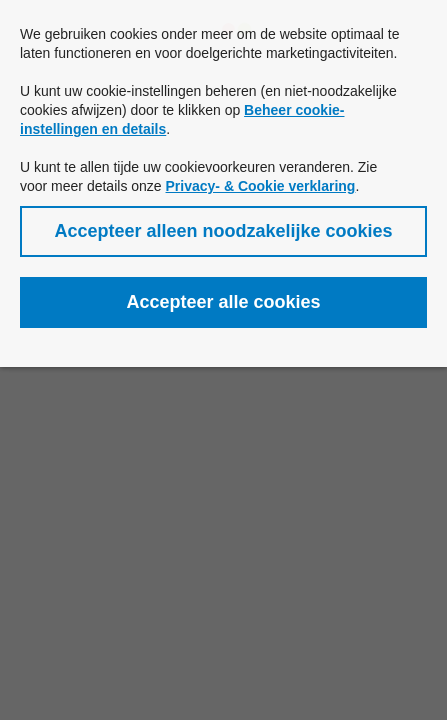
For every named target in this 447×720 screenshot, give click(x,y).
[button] (223, 231)
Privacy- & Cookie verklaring (261, 186)
